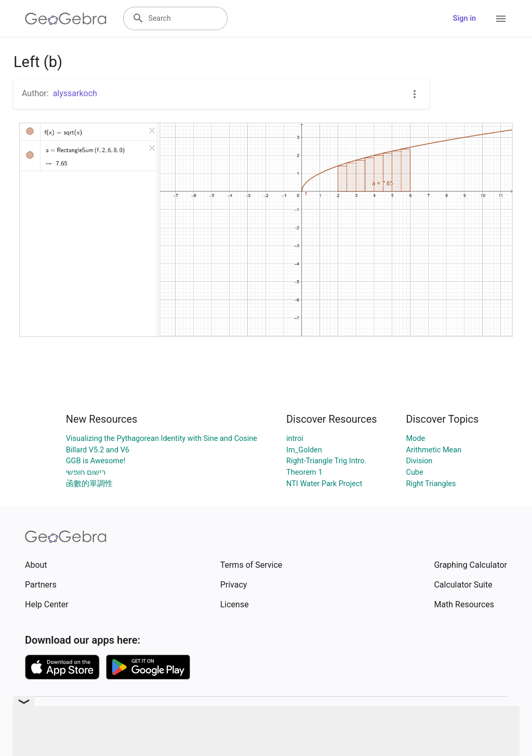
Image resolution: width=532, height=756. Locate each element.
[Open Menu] (501, 19)
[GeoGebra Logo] (66, 19)
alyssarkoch (75, 93)
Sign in (464, 18)
